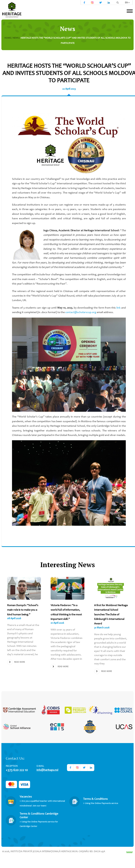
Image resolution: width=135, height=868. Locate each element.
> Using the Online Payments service (101, 804)
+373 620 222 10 (17, 770)
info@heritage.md (47, 770)
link (118, 308)
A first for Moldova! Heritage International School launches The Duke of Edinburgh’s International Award (111, 615)
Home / (9, 38)
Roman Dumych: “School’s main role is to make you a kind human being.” (23, 610)
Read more (16, 662)
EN (127, 3)
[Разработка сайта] (129, 852)
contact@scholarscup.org (81, 312)
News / (17, 38)
